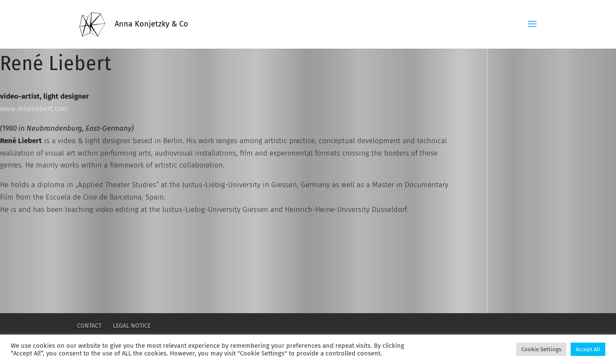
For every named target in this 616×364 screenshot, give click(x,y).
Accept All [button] (588, 349)
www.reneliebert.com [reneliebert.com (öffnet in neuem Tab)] (34, 109)
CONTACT (89, 326)
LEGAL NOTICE (132, 326)
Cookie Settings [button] (541, 349)
